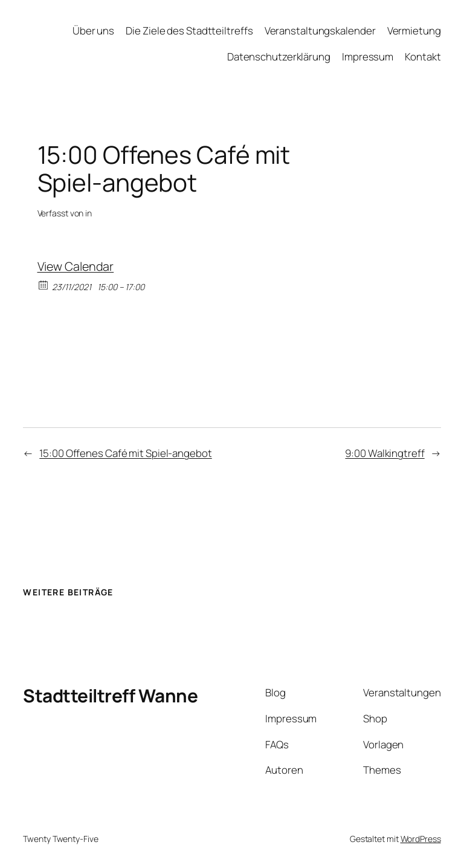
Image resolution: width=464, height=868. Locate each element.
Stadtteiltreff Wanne (110, 695)
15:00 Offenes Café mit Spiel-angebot (125, 453)
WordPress (421, 839)
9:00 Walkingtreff (385, 453)
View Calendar (76, 266)
